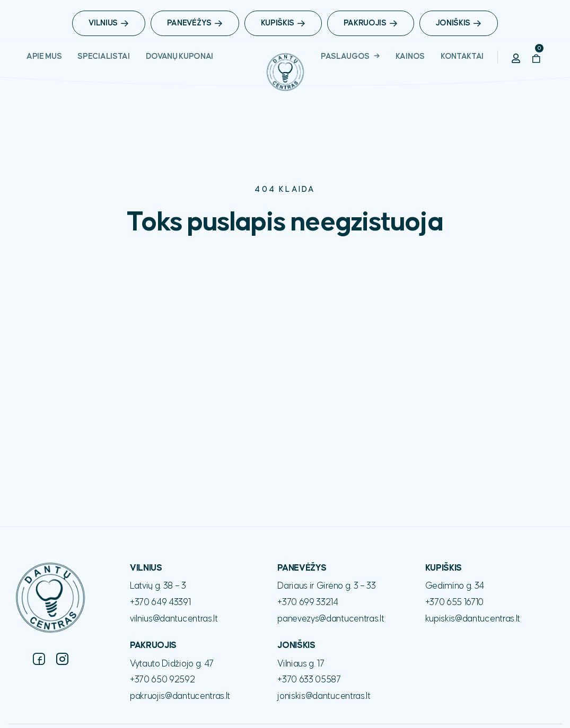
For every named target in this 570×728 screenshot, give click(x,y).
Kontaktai (462, 56)
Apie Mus (44, 56)
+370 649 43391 (160, 602)
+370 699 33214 (308, 602)
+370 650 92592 (163, 680)
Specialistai (103, 56)
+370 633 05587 (309, 680)
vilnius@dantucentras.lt (174, 619)
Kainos (410, 56)
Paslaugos (345, 56)
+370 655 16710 (455, 602)
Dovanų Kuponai (180, 56)
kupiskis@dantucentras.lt (473, 619)
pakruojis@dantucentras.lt (180, 696)
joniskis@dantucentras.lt (324, 696)
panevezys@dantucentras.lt (331, 619)
